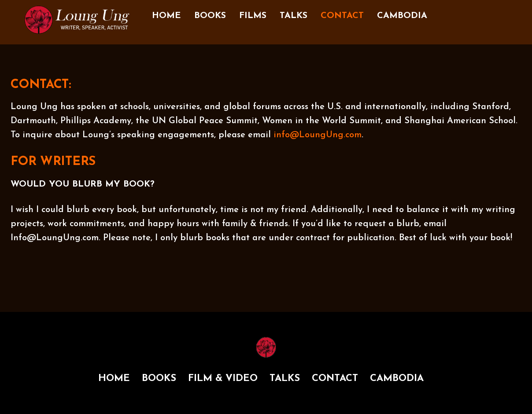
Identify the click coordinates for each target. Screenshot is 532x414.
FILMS (253, 16)
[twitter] (483, 13)
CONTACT (342, 16)
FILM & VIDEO (223, 379)
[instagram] (465, 13)
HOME (166, 16)
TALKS (294, 16)
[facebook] (448, 13)
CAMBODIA (402, 16)
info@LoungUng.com (318, 135)
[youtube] (501, 13)
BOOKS (210, 16)
